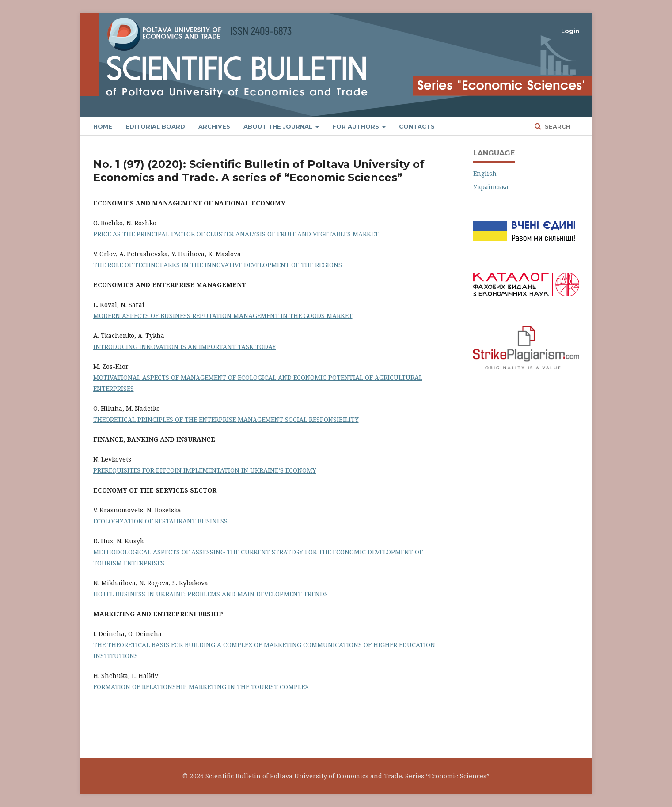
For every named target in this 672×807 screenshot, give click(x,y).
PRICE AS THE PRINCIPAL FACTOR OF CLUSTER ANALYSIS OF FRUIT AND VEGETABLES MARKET (236, 234)
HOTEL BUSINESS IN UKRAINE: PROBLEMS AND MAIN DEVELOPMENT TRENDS (211, 594)
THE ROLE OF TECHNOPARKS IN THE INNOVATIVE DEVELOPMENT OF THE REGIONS (218, 265)
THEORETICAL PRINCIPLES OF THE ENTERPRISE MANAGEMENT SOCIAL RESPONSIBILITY (226, 419)
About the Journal (279, 126)
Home (103, 126)
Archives (214, 126)
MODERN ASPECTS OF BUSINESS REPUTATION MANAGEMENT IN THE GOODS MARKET (223, 316)
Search (557, 126)
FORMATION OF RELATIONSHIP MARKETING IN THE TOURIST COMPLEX (201, 687)
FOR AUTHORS (357, 126)
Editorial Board (155, 126)
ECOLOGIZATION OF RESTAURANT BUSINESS (160, 521)
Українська (491, 187)
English (485, 173)
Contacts (417, 126)
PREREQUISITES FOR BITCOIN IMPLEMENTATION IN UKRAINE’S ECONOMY (205, 470)
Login (570, 31)
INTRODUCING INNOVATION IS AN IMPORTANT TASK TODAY (185, 347)
